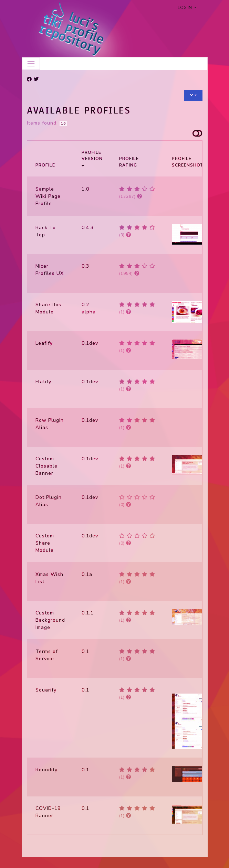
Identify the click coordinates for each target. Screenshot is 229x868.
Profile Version (92, 158)
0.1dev (90, 343)
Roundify (46, 770)
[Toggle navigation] (31, 64)
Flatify (43, 382)
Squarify (46, 690)
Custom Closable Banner (46, 466)
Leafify (44, 343)
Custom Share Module (45, 543)
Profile (45, 165)
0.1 (85, 651)
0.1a (87, 574)
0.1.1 (88, 613)
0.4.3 (88, 228)
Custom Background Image (50, 620)
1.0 (85, 189)
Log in (185, 8)
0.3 (85, 266)
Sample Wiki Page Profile (48, 196)
